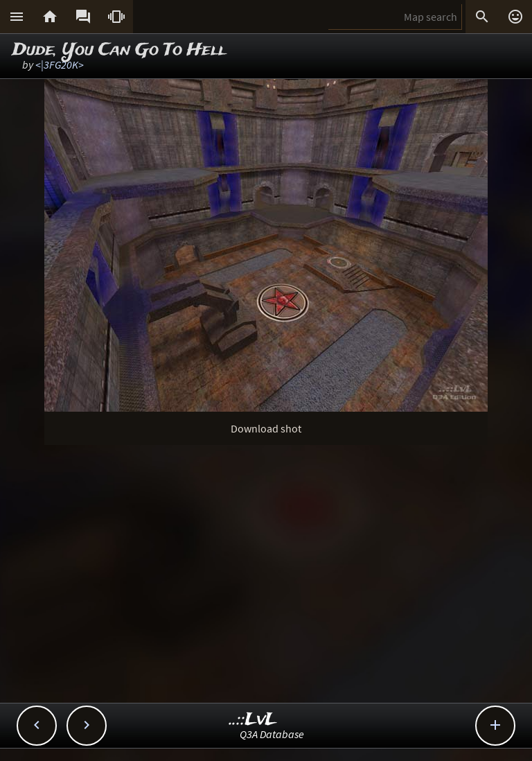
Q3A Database (272, 734)
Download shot (266, 428)
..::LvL (253, 720)
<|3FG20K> (60, 64)
